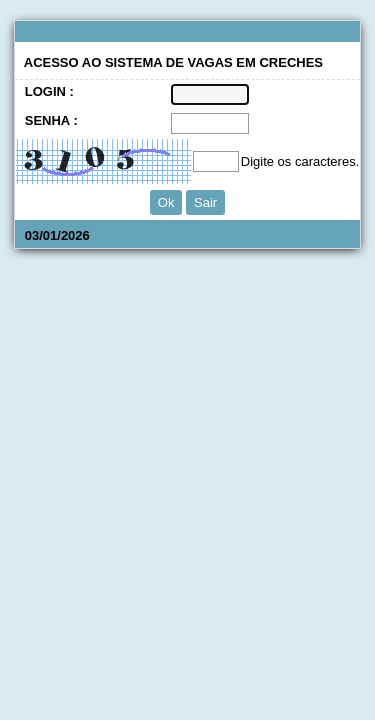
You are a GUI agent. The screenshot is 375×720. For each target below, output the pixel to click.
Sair (205, 202)
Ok (166, 202)
